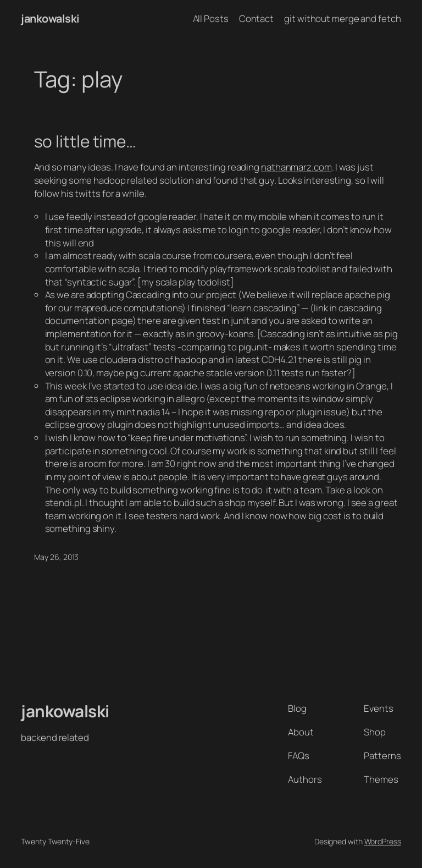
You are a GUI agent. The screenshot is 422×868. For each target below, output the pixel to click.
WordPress (383, 841)
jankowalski (50, 18)
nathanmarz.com (296, 167)
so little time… (85, 141)
